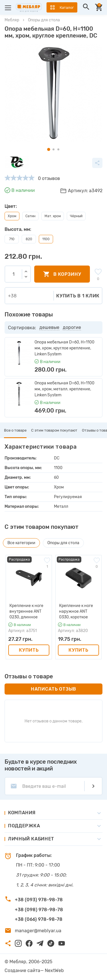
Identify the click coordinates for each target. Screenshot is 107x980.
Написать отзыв (53, 689)
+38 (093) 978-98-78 (39, 900)
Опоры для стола (44, 20)
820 (29, 239)
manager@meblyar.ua (38, 931)
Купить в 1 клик (78, 296)
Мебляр (12, 20)
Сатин (30, 216)
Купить (29, 650)
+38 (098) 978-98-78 (39, 910)
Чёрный (76, 216)
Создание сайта (22, 970)
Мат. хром (53, 216)
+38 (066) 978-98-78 (39, 919)
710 (12, 239)
